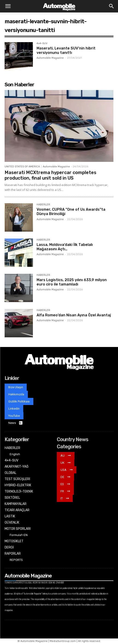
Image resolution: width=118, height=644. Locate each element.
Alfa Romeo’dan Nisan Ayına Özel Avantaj (74, 315)
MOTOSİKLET (14, 541)
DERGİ (9, 547)
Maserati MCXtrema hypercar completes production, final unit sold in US (50, 175)
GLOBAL (10, 473)
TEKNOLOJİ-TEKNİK (19, 491)
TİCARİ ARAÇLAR (17, 510)
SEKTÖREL (12, 498)
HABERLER (43, 205)
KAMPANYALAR (16, 504)
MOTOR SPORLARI (18, 529)
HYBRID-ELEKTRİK (18, 485)
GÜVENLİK (12, 523)
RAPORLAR (13, 554)
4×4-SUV (12, 460)
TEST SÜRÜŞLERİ (17, 479)
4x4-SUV (42, 44)
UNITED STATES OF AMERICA (22, 167)
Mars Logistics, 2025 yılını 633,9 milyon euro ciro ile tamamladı (72, 282)
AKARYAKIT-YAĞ (17, 467)
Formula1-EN (19, 535)
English (15, 454)
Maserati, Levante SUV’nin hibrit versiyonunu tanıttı (66, 50)
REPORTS (16, 560)
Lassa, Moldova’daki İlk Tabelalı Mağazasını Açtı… (65, 247)
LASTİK (10, 516)
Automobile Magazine (50, 58)
